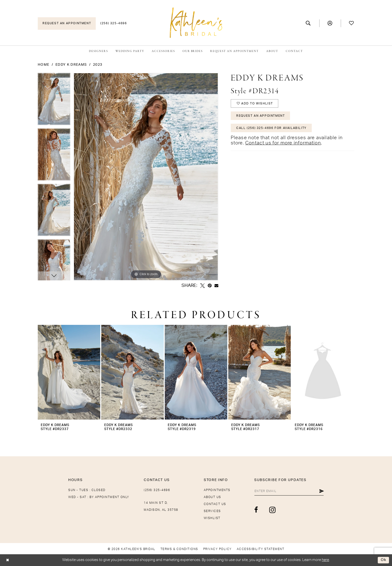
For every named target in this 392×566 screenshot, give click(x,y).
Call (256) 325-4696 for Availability (271, 128)
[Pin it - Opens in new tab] (210, 286)
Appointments (217, 490)
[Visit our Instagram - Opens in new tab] (273, 510)
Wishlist (212, 518)
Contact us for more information (283, 143)
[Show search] (308, 23)
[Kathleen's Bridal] (196, 23)
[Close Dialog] (8, 560)
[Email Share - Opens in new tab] (216, 285)
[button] (330, 23)
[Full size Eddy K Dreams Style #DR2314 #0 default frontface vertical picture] (146, 177)
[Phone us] (113, 23)
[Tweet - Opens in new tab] (202, 286)
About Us (212, 497)
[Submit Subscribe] (322, 491)
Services (212, 511)
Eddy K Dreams (71, 65)
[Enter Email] (289, 491)
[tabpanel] (54, 101)
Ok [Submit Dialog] (384, 560)
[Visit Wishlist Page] (352, 23)
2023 (98, 65)
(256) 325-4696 (157, 490)
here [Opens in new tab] (325, 560)
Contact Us (215, 504)
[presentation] (69, 372)
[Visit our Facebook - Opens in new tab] (256, 510)
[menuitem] (67, 23)
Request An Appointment (260, 116)
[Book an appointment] (67, 23)
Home (43, 65)
